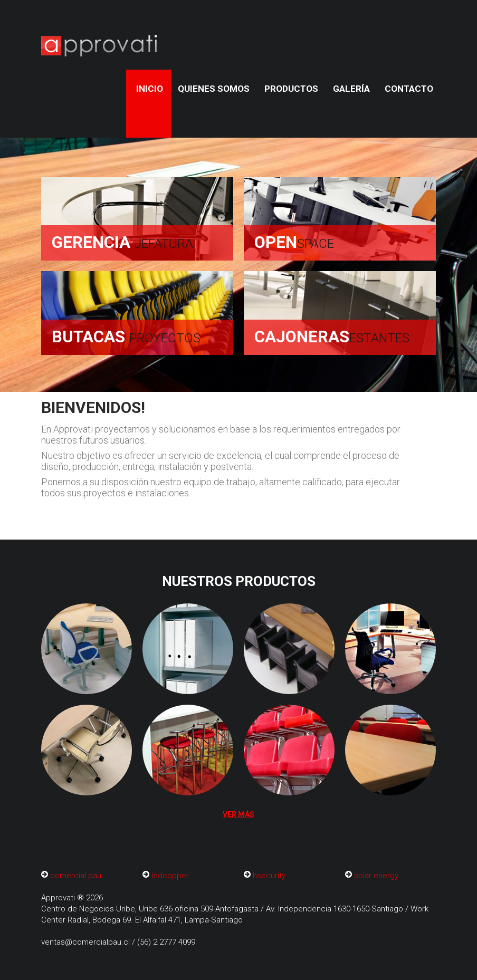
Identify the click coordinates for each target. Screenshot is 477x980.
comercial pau (76, 876)
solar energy (376, 876)
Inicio (150, 89)
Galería (351, 89)
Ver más (238, 814)
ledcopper (170, 876)
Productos (291, 89)
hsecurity (269, 876)
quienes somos (214, 89)
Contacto (409, 89)
